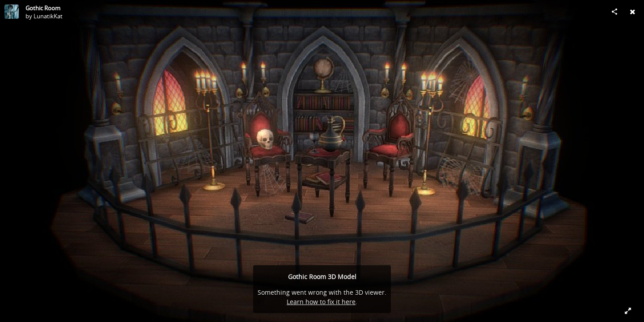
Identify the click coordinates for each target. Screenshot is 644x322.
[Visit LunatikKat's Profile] (12, 12)
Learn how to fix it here (321, 302)
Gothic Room (43, 8)
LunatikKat (48, 16)
